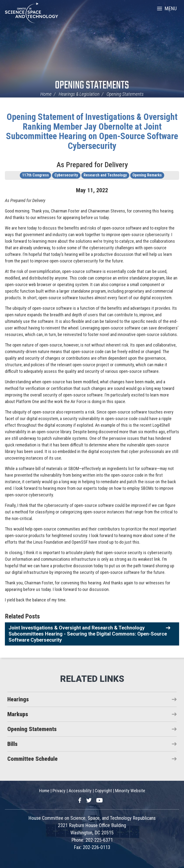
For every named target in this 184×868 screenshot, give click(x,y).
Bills (12, 744)
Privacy (59, 791)
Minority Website (130, 791)
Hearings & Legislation (79, 94)
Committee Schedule (32, 759)
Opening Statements (92, 86)
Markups (18, 714)
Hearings (18, 699)
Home (46, 94)
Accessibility (80, 791)
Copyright (103, 791)
